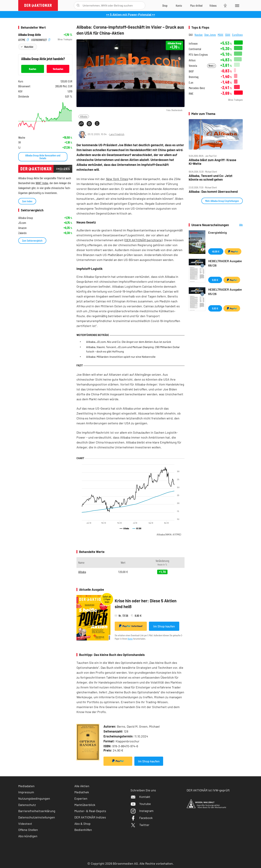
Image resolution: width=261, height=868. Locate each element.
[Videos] (213, 5)
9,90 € (215, 280)
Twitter (140, 825)
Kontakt (140, 797)
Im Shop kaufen (164, 626)
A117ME (24, 39)
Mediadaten (26, 786)
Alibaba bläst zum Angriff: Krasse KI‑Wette (213, 162)
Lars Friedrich (117, 134)
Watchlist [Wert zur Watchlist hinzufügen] (29, 47)
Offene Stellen (28, 830)
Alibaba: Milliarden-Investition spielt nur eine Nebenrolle (121, 357)
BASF (191, 71)
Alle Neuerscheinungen (237, 225)
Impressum (26, 792)
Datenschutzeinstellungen (37, 817)
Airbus (192, 60)
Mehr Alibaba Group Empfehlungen (222, 201)
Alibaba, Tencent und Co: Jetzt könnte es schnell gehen (211, 178)
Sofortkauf (131, 626)
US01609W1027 (41, 39)
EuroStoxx (237, 35)
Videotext (25, 824)
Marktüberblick (85, 805)
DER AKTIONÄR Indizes (90, 817)
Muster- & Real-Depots (90, 811)
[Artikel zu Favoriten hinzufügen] (97, 123)
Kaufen (33, 69)
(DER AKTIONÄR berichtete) (143, 240)
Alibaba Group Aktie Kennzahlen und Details (43, 157)
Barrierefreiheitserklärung (37, 811)
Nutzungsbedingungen (34, 798)
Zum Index (27, 201)
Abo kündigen (28, 836)
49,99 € (216, 251)
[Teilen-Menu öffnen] (81, 124)
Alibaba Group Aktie (30, 35)
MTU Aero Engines (198, 55)
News (212, 66)
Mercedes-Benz (197, 88)
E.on (191, 82)
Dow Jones (210, 35)
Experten (81, 798)
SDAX (228, 35)
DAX (191, 35)
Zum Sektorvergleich (32, 240)
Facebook (142, 818)
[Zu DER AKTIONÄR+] (196, 5)
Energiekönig (217, 232)
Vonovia (193, 66)
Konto (130, 639)
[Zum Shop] (165, 5)
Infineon (193, 43)
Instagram (142, 811)
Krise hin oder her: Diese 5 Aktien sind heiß (146, 604)
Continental (195, 49)
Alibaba (84, 116)
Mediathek (82, 792)
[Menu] (237, 5)
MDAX (220, 35)
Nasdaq (199, 35)
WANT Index (42, 183)
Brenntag (194, 77)
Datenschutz (27, 805)
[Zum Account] (179, 5)
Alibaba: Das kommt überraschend (213, 192)
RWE (191, 94)
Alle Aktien (82, 786)
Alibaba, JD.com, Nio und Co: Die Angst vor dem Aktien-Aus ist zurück (129, 342)
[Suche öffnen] (78, 5)
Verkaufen (58, 69)
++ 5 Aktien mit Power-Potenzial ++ (131, 14)
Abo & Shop (82, 824)
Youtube (141, 804)
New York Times (117, 179)
